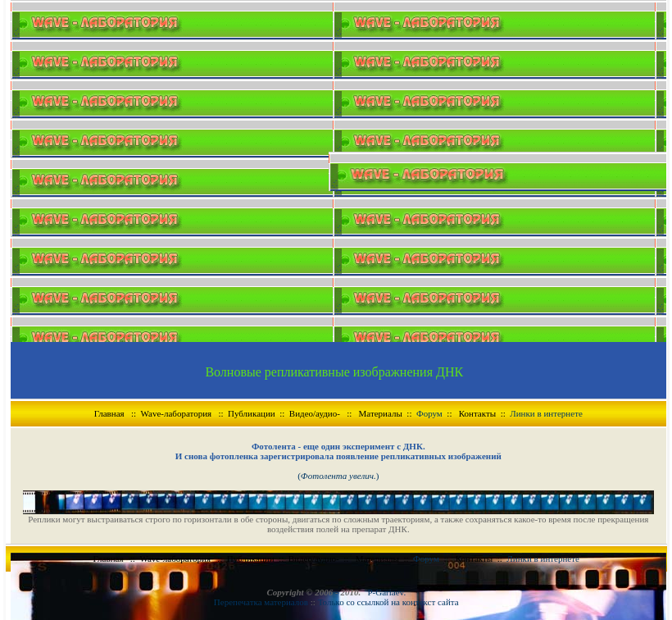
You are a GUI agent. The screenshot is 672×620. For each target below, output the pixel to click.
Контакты (477, 413)
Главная (109, 413)
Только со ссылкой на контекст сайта (388, 602)
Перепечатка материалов (262, 602)
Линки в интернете (546, 413)
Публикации (252, 413)
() (338, 476)
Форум (429, 413)
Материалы (381, 413)
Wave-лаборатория (177, 413)
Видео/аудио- (315, 413)
